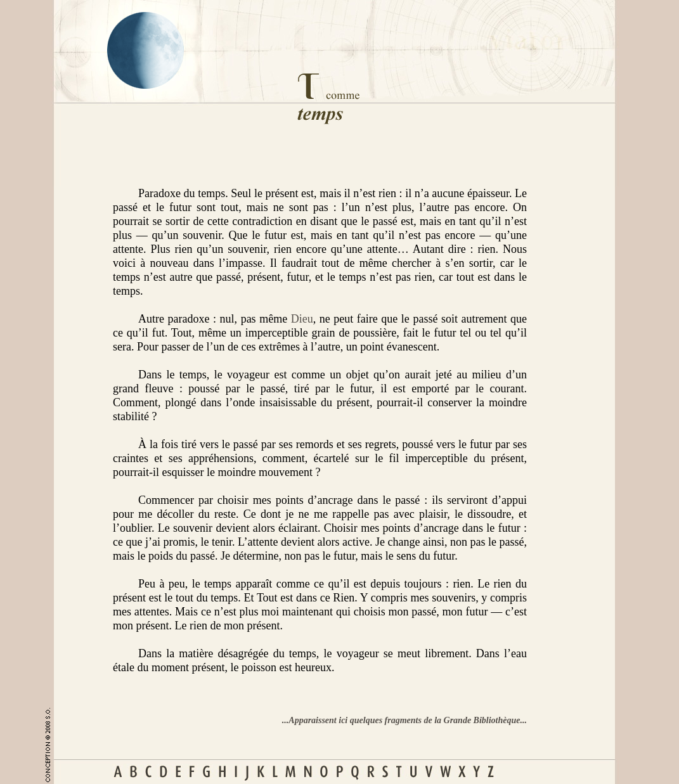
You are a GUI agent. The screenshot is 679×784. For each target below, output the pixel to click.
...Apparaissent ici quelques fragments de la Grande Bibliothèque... (404, 720)
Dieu (302, 319)
